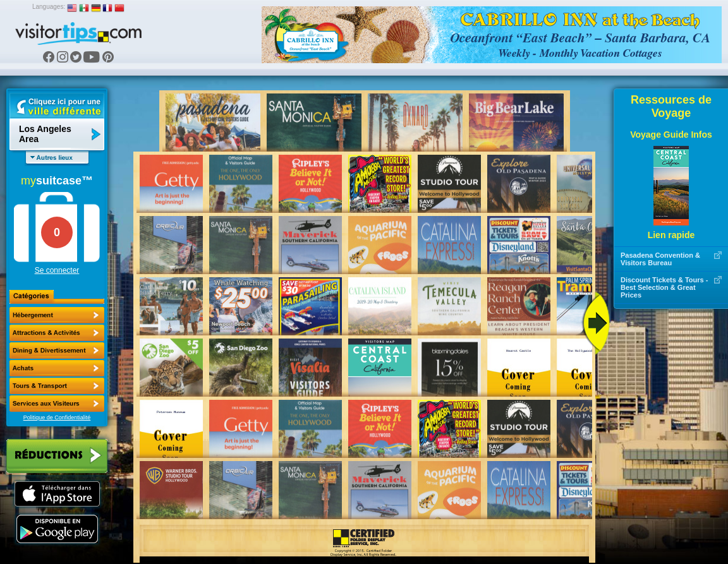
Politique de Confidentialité (57, 417)
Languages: (49, 7)
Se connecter (57, 270)
